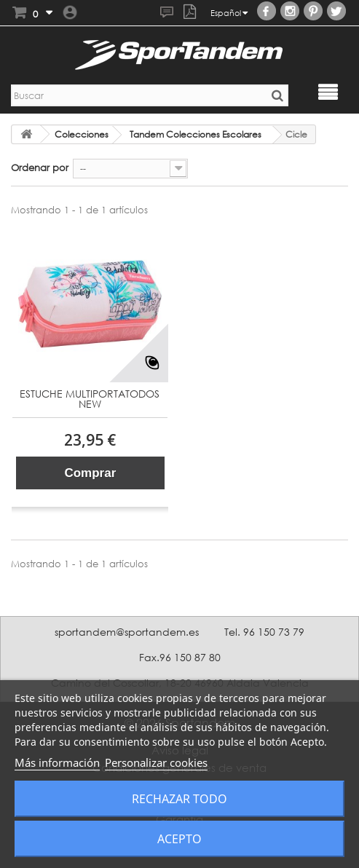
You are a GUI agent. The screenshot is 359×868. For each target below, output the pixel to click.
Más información (57, 762)
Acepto (179, 839)
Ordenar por (40, 167)
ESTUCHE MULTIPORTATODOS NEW (90, 399)
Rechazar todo (179, 799)
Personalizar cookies (156, 762)
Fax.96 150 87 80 (180, 657)
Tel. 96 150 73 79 (264, 632)
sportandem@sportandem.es (127, 632)
